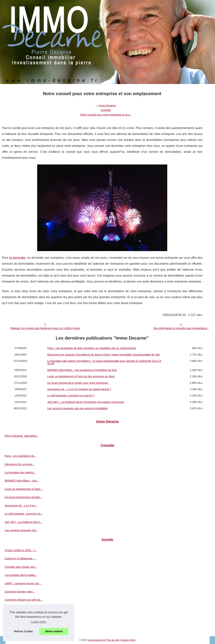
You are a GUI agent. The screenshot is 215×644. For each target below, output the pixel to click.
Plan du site (113, 640)
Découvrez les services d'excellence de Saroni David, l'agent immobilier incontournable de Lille (104, 355)
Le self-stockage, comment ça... (24, 514)
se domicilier (17, 258)
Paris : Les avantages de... (20, 456)
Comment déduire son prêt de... (23, 600)
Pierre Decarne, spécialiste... (22, 436)
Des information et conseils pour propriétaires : (181, 328)
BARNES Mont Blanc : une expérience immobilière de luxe (82, 370)
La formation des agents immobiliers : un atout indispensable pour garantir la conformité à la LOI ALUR (104, 362)
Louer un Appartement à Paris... (24, 489)
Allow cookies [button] (54, 631)
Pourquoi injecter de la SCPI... (23, 608)
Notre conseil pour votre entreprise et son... (106, 115)
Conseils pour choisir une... (21, 567)
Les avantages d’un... (17, 625)
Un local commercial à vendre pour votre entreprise (78, 383)
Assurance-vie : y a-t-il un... (21, 506)
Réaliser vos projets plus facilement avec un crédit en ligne (45, 328)
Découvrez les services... (20, 464)
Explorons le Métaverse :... (20, 559)
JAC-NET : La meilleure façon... (23, 522)
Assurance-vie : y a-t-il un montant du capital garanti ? (79, 389)
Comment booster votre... (20, 592)
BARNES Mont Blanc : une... (22, 481)
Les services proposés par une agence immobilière (78, 408)
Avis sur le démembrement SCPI (24, 616)
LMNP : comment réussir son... (23, 583)
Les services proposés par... (21, 530)
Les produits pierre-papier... (21, 575)
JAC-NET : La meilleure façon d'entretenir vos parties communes (86, 402)
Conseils (106, 110)
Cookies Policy (128, 640)
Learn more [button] (39, 622)
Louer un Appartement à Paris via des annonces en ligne (81, 376)
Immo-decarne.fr (96, 640)
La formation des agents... (20, 472)
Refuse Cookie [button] (23, 631)
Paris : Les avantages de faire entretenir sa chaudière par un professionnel (92, 348)
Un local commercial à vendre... (23, 497)
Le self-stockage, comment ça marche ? (71, 396)
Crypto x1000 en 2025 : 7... (21, 550)
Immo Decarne (107, 106)
